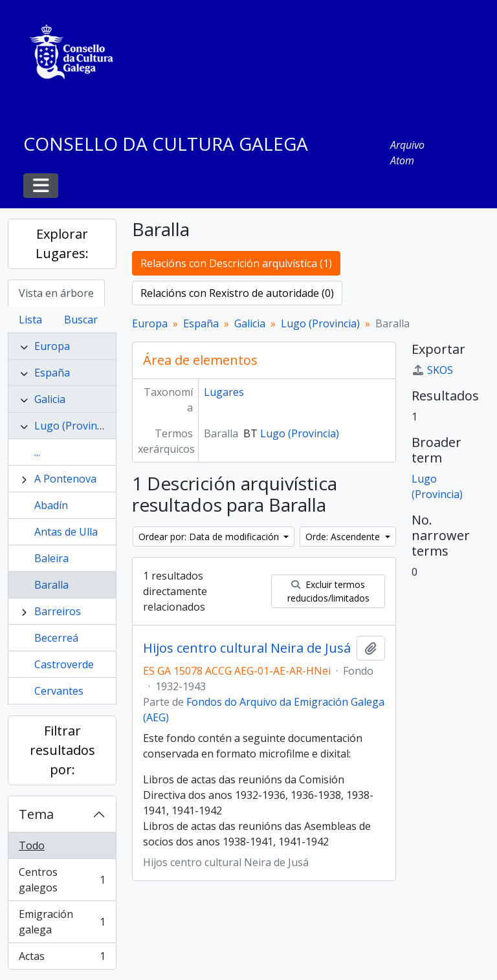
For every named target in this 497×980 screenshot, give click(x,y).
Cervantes (59, 691)
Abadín (51, 505)
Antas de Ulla (66, 532)
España (52, 373)
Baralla (51, 585)
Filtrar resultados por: (62, 750)
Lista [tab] (30, 320)
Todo (32, 845)
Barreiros (58, 611)
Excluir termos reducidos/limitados (328, 591)
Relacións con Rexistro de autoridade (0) (237, 293)
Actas (62, 959)
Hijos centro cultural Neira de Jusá (247, 648)
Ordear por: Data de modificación (210, 537)
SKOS (432, 370)
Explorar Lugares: (62, 244)
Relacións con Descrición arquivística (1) (236, 263)
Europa (52, 346)
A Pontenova (65, 479)
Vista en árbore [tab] (56, 293)
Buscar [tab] (81, 320)
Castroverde (64, 664)
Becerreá (56, 638)
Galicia (50, 399)
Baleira (51, 558)
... (37, 452)
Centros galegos (62, 880)
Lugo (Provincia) (74, 426)
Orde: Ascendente (344, 537)
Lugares (224, 392)
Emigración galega (62, 922)
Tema (36, 814)
